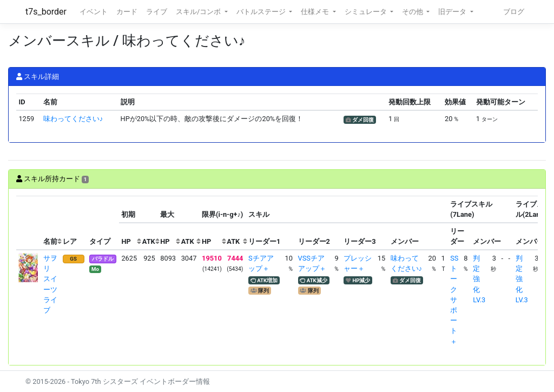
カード (127, 12)
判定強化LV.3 (479, 279)
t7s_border (46, 12)
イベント (94, 12)
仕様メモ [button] (316, 12)
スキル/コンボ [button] (199, 12)
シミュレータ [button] (367, 12)
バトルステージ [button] (262, 12)
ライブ (157, 12)
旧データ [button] (453, 12)
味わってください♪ (73, 119)
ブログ (514, 12)
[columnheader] (29, 223)
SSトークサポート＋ (454, 300)
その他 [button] (413, 12)
